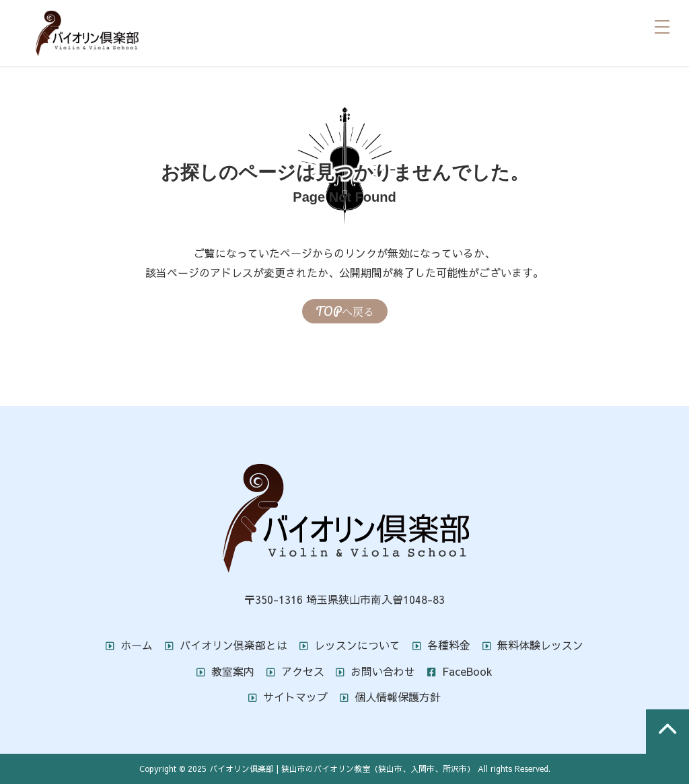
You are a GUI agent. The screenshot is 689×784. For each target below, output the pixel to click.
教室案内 (225, 671)
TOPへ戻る (345, 311)
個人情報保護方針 (390, 697)
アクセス (295, 671)
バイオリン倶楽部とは (226, 645)
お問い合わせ (375, 671)
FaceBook (460, 671)
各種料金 (441, 645)
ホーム (129, 645)
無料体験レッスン (533, 645)
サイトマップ (288, 697)
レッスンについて (350, 645)
